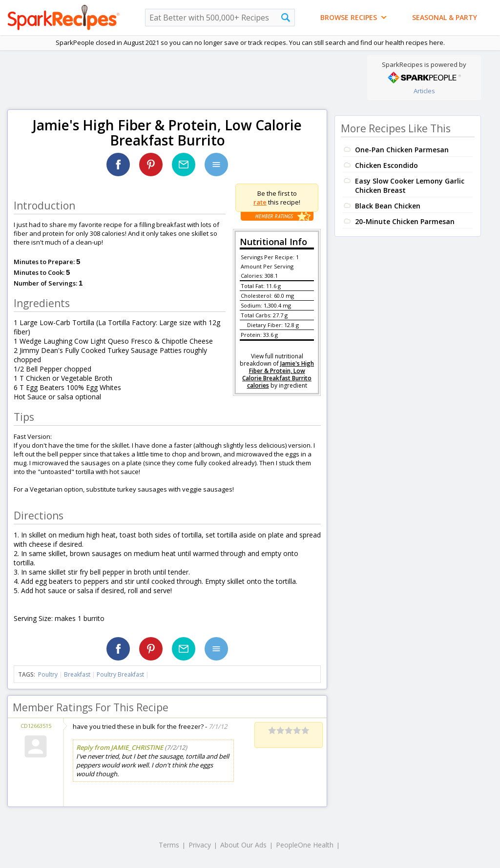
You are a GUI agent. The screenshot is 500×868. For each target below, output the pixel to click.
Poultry (48, 674)
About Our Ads (243, 845)
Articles (424, 91)
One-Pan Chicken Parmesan (402, 150)
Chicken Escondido (386, 165)
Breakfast (77, 674)
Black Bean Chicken (388, 206)
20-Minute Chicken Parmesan (405, 221)
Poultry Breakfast (120, 674)
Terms (169, 845)
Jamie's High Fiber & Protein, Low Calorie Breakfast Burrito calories (278, 374)
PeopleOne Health (305, 845)
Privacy (200, 845)
